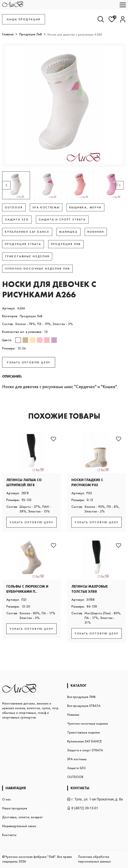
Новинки (73, 715)
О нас (6, 799)
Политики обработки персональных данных (95, 859)
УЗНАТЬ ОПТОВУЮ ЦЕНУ (29, 362)
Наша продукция (15, 808)
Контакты (9, 835)
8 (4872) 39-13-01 (83, 808)
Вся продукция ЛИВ (81, 697)
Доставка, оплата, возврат (22, 817)
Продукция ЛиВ (31, 34)
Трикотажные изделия (83, 732)
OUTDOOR (75, 777)
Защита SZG (76, 768)
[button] (120, 185)
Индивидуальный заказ (19, 826)
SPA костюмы (77, 759)
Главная (8, 34)
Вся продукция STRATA (84, 706)
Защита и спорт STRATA (85, 750)
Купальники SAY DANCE (84, 741)
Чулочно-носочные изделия (87, 723)
